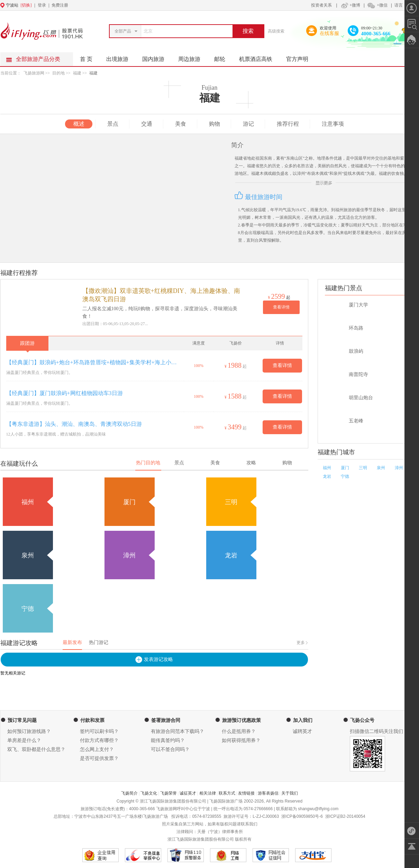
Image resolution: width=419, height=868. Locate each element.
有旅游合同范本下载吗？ (177, 731)
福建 (77, 73)
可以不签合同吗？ (170, 749)
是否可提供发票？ (99, 758)
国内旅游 (157, 57)
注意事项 (333, 124)
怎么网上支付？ (97, 749)
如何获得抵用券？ (241, 740)
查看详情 (281, 307)
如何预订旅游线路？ (29, 731)
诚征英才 (188, 793)
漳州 (399, 468)
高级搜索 (276, 31)
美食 (181, 124)
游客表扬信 (268, 793)
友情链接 (246, 793)
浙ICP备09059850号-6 (302, 816)
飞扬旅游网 (34, 73)
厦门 (345, 468)
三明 (363, 468)
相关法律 (208, 793)
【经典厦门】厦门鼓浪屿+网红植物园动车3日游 (65, 393)
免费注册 (60, 5)
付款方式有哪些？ (99, 740)
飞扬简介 (129, 793)
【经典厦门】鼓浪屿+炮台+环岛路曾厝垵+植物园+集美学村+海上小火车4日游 (93, 362)
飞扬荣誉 (168, 793)
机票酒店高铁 (259, 57)
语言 (399, 5)
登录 (42, 5)
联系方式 (227, 793)
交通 (147, 124)
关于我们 (290, 793)
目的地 (59, 73)
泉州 (381, 468)
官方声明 (301, 57)
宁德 (345, 476)
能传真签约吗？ (168, 740)
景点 (113, 124)
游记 (248, 124)
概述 (79, 124)
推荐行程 (288, 124)
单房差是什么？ (24, 740)
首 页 (86, 59)
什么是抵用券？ (239, 731)
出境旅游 (121, 57)
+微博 (350, 5)
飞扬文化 (149, 793)
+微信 (377, 5)
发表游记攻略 (158, 659)
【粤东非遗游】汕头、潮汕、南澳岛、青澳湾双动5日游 (74, 424)
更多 (301, 643)
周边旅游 (193, 57)
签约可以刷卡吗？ (99, 731)
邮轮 (223, 57)
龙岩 (327, 476)
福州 (327, 468)
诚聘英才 (302, 731)
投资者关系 (321, 5)
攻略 (251, 463)
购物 (215, 124)
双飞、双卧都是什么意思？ (36, 749)
